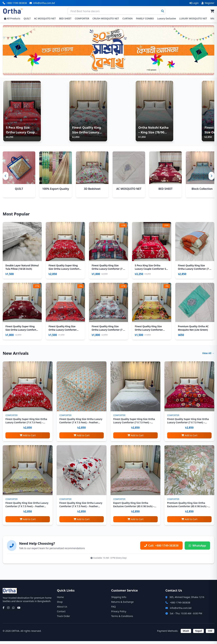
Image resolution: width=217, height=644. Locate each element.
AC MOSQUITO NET (45, 18)
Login (194, 3)
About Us (62, 609)
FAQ (114, 609)
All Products (12, 18)
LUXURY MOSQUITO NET (193, 18)
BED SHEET (65, 18)
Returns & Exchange (122, 605)
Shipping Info (119, 600)
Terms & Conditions (122, 619)
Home (60, 600)
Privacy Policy (119, 614)
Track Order (63, 619)
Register (208, 3)
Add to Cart (28, 438)
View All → (208, 356)
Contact (61, 614)
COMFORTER (82, 18)
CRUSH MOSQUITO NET (106, 18)
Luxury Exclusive (166, 18)
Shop (60, 605)
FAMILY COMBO (145, 18)
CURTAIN (127, 18)
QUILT (27, 18)
